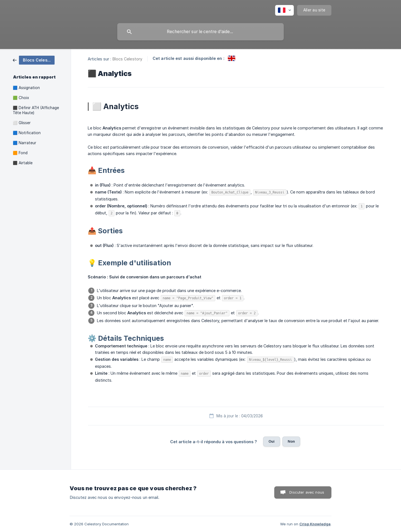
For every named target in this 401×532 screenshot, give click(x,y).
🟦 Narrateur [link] (25, 143)
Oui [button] (272, 441)
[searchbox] (200, 32)
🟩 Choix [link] (21, 98)
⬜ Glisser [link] (22, 123)
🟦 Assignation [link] (26, 88)
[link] (34, 60)
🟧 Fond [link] (20, 153)
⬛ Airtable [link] (23, 163)
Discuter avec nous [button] (307, 492)
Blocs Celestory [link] (128, 59)
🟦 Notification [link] (27, 133)
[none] (284, 10)
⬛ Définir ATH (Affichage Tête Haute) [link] (36, 110)
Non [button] (291, 441)
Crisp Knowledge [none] (315, 524)
